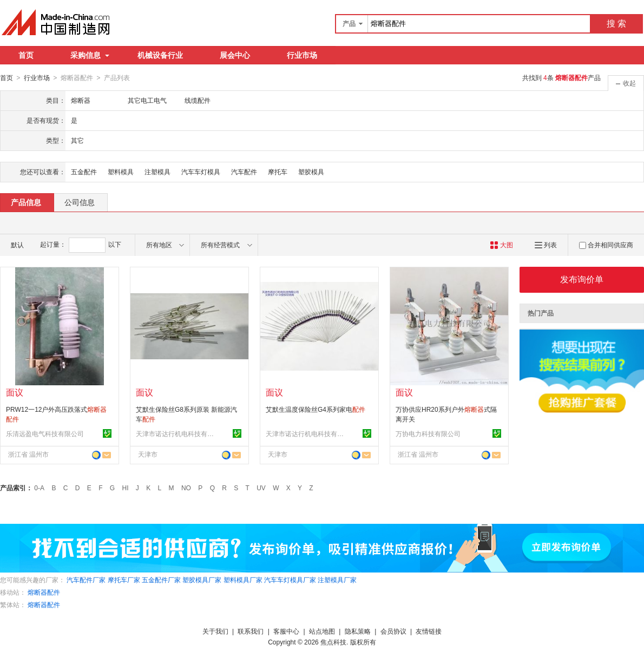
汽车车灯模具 (201, 172)
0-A (39, 488)
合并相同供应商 (606, 245)
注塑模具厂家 (337, 580)
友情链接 (429, 631)
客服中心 (286, 631)
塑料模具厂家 (243, 580)
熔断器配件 (44, 592)
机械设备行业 (160, 55)
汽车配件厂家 (86, 580)
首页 (26, 55)
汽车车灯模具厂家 (290, 580)
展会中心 (235, 55)
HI (126, 488)
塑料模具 (121, 172)
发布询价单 (582, 279)
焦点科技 (333, 642)
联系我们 (251, 631)
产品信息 (26, 202)
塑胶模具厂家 (202, 580)
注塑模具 (157, 172)
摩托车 (278, 172)
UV (261, 488)
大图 (501, 245)
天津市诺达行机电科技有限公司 (176, 433)
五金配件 (84, 172)
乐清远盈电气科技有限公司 (45, 433)
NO (186, 488)
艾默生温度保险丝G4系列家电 (316, 409)
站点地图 (322, 631)
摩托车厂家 (124, 580)
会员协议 (393, 631)
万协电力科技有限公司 (428, 433)
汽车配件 (244, 172)
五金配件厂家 (161, 580)
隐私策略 (358, 631)
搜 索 (616, 24)
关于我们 (215, 631)
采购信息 (90, 55)
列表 (546, 245)
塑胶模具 (311, 172)
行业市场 (302, 55)
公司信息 (80, 202)
